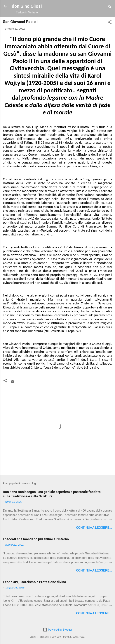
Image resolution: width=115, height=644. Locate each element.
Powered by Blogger (58, 630)
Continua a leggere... (94, 528)
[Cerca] (110, 7)
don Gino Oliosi (27, 6)
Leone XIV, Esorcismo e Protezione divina (34, 582)
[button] (110, 23)
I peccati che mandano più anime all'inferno (36, 539)
